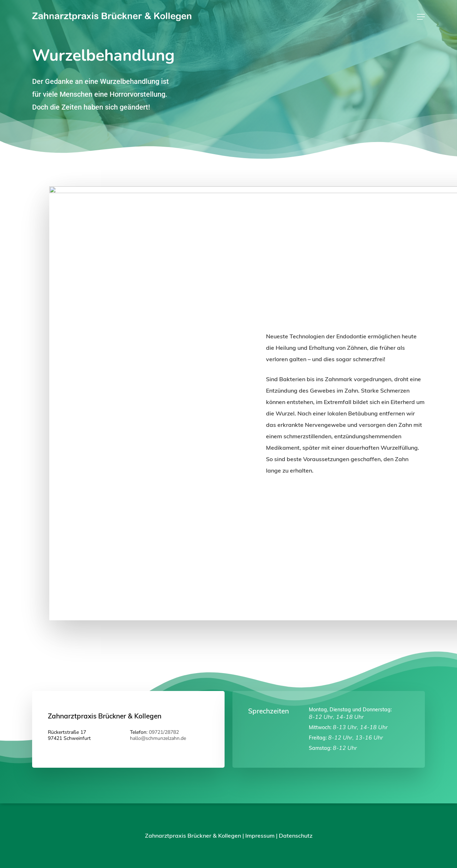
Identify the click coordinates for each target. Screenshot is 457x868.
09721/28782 (164, 732)
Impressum (260, 836)
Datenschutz (296, 836)
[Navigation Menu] (421, 17)
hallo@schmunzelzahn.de (158, 738)
